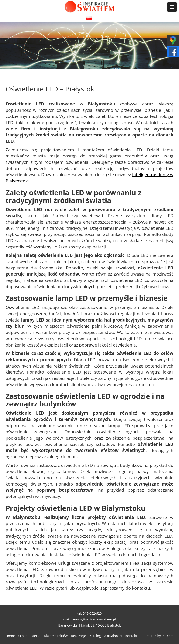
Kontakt (131, 636)
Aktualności (113, 636)
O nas (23, 636)
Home (10, 636)
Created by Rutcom (159, 636)
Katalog (95, 636)
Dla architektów (56, 636)
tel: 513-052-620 (90, 613)
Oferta (35, 636)
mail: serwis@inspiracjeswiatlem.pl (89, 619)
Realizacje (79, 636)
